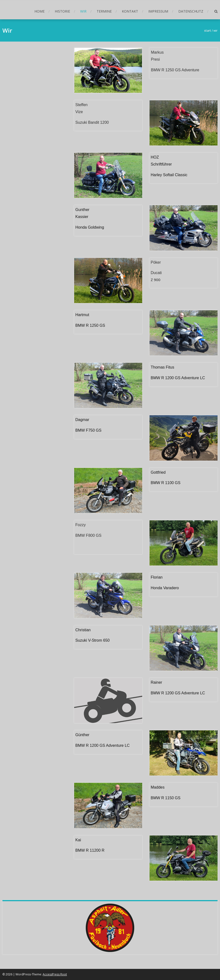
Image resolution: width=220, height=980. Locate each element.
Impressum (158, 11)
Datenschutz (191, 11)
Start (208, 31)
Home (39, 11)
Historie (62, 11)
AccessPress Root (55, 974)
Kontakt (130, 11)
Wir (83, 11)
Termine (104, 11)
